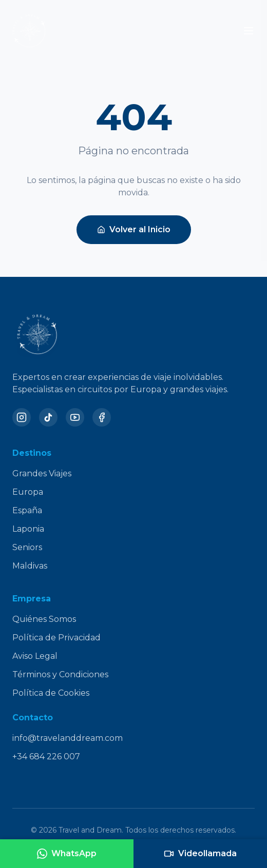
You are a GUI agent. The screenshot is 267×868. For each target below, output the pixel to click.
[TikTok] (48, 417)
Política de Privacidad (56, 638)
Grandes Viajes (42, 473)
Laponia (28, 529)
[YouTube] (75, 417)
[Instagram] (22, 417)
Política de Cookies (51, 693)
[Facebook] (102, 417)
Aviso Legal (35, 656)
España (27, 510)
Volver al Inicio (134, 229)
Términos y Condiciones (60, 674)
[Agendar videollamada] (200, 854)
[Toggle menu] (249, 31)
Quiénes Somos (44, 619)
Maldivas (30, 566)
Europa (28, 492)
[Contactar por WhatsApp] (67, 854)
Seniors (27, 547)
